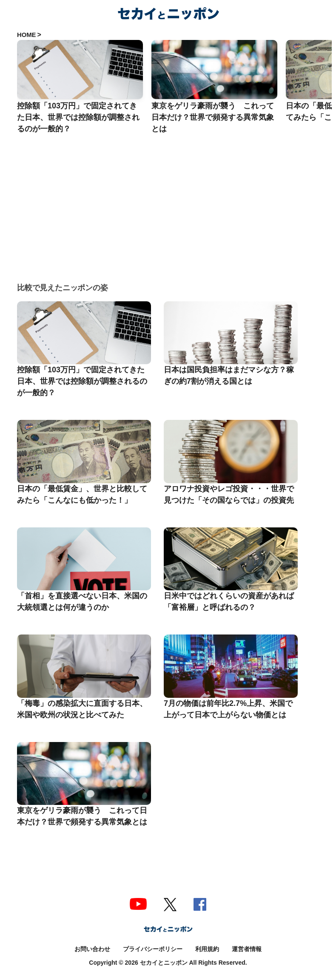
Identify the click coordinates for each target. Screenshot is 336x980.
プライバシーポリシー (153, 949)
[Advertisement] (174, 198)
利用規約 (207, 949)
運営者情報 (247, 949)
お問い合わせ (92, 949)
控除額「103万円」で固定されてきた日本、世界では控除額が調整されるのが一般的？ (82, 381)
